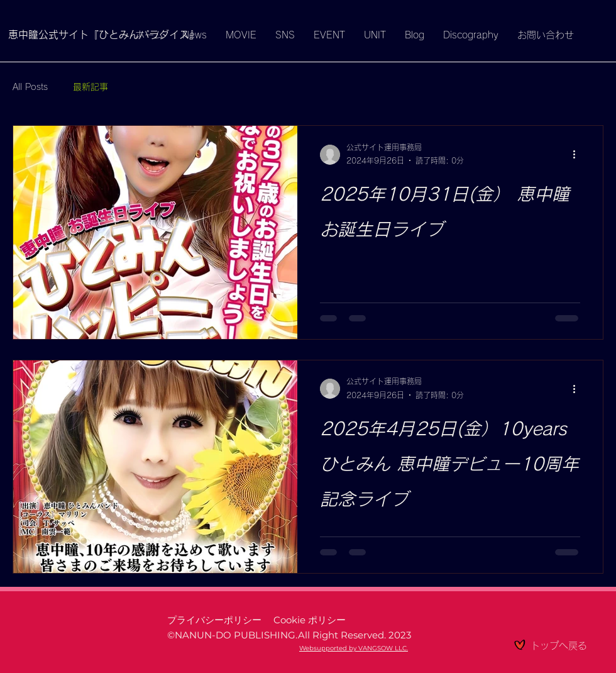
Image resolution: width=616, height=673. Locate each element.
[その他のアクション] (578, 155)
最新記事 (91, 87)
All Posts (30, 87)
